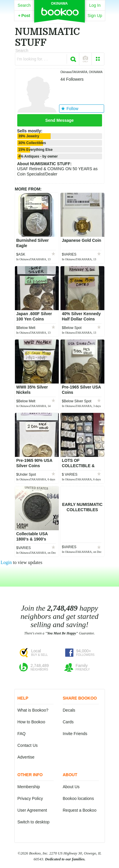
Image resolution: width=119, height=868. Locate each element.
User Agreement (32, 810)
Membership (29, 787)
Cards (68, 722)
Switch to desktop (34, 822)
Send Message (59, 120)
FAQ (22, 734)
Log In (95, 5)
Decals (69, 710)
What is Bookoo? (33, 710)
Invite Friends (75, 734)
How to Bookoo (31, 722)
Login (6, 562)
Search (24, 5)
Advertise (26, 757)
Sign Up (95, 16)
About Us (71, 787)
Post (24, 16)
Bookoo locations (79, 798)
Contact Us (28, 745)
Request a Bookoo (80, 810)
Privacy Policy (30, 798)
